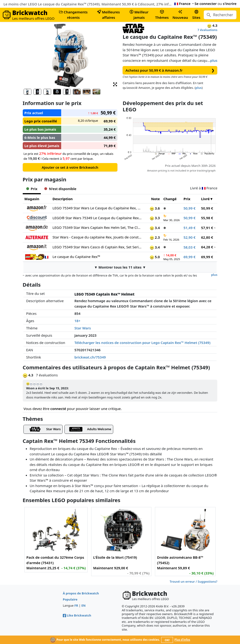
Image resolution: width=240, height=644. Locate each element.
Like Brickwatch (77, 615)
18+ (77, 321)
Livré (205, 199)
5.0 (155, 257)
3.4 (155, 228)
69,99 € (189, 257)
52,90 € (189, 237)
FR (76, 605)
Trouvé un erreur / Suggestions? (194, 582)
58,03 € (189, 247)
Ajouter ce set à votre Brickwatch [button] (70, 167)
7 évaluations (208, 30)
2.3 (155, 237)
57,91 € (207, 228)
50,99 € (189, 208)
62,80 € (207, 237)
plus (214, 60)
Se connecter (206, 4)
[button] (115, 84)
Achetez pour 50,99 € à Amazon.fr (170, 70)
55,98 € (207, 218)
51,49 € (189, 228)
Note (156, 199)
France (182, 4)
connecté (58, 409)
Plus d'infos (182, 640)
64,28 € (207, 247)
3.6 (155, 208)
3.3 (155, 218)
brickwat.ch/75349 (90, 357)
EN (83, 605)
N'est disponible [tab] (60, 189)
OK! (167, 640)
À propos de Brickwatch (81, 593)
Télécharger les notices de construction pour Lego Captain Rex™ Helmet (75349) (142, 343)
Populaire (70, 599)
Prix (187, 199)
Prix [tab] (32, 189)
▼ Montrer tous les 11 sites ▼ (120, 267)
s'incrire (230, 4)
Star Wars (82, 328)
